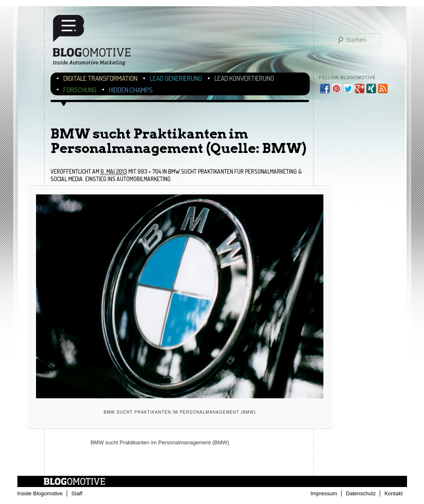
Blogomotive (97, 42)
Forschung (80, 90)
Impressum (324, 493)
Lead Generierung (176, 78)
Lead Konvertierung (244, 78)
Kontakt (393, 493)
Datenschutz (361, 493)
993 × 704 (149, 171)
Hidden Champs (131, 90)
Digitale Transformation (100, 78)
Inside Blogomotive (40, 493)
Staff (77, 493)
